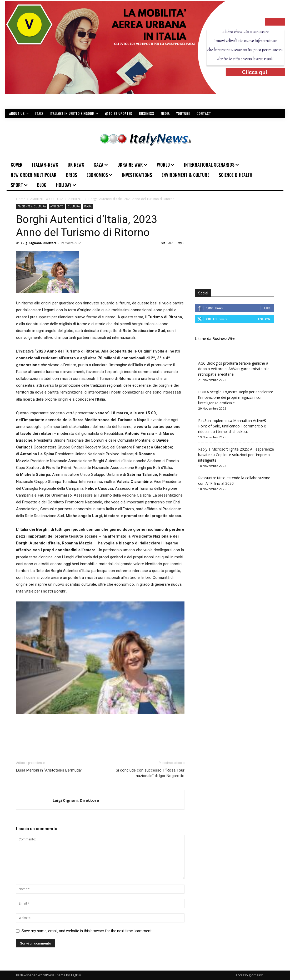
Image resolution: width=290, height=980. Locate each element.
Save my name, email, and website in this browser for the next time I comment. (87, 931)
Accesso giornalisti (249, 975)
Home (21, 199)
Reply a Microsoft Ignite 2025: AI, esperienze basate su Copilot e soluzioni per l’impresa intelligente (236, 455)
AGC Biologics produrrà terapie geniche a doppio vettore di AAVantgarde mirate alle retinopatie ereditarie (234, 369)
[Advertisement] (239, 241)
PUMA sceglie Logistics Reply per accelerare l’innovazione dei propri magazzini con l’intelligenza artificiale (236, 397)
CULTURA (74, 206)
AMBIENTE (76, 199)
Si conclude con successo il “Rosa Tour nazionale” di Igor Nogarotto (150, 773)
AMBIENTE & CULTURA (47, 199)
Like (267, 308)
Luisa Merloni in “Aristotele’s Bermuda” (49, 770)
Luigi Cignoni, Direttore (39, 243)
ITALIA (88, 206)
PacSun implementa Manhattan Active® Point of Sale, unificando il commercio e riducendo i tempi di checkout (232, 426)
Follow (264, 319)
